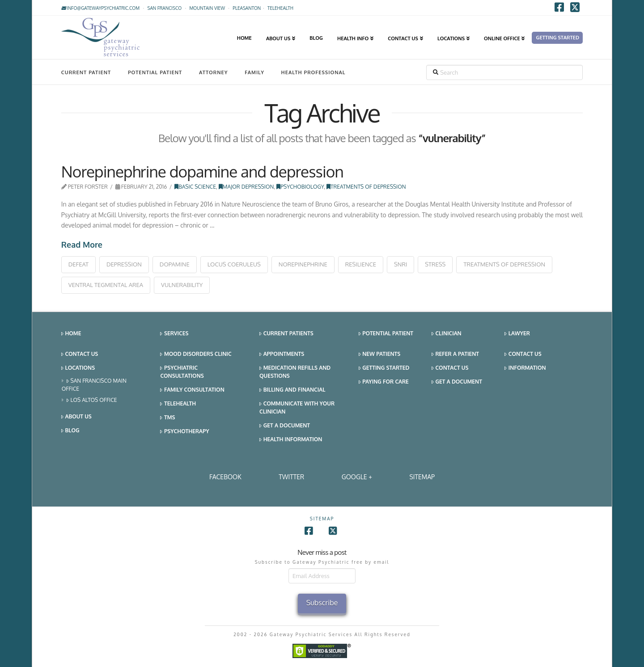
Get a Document (285, 426)
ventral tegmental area (106, 285)
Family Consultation (192, 390)
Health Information (291, 440)
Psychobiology (300, 187)
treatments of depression (504, 264)
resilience (361, 264)
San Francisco (164, 8)
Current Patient (86, 72)
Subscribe (322, 603)
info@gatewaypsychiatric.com (100, 8)
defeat (78, 264)
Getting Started (384, 368)
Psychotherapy (184, 432)
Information (525, 368)
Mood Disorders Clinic (196, 354)
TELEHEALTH (280, 8)
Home (71, 334)
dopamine (175, 264)
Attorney (214, 72)
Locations (78, 368)
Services (174, 334)
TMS (167, 418)
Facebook (225, 477)
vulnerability (182, 285)
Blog (70, 431)
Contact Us (80, 354)
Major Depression (246, 187)
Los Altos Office (92, 400)
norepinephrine (303, 264)
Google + (357, 477)
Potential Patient (155, 72)
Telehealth (178, 404)
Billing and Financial (292, 390)
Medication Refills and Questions (295, 372)
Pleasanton (247, 8)
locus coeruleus (234, 264)
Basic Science (195, 187)
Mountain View (207, 8)
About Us (76, 417)
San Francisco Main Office (94, 385)
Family (254, 72)
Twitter (291, 477)
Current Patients (286, 334)
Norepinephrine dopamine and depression (202, 171)
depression (124, 264)
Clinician (447, 334)
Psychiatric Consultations (182, 372)
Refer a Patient (455, 354)
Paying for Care (384, 382)
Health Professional (314, 72)
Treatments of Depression (366, 187)
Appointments (282, 354)
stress (435, 264)
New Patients (380, 354)
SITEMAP (422, 477)
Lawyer (517, 334)
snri (400, 264)
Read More (82, 245)
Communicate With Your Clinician (297, 407)
